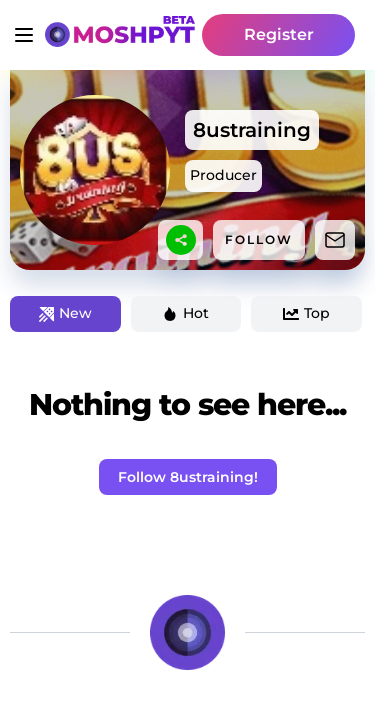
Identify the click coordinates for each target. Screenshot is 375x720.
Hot (185, 313)
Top (306, 313)
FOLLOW (259, 239)
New (65, 313)
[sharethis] (181, 240)
